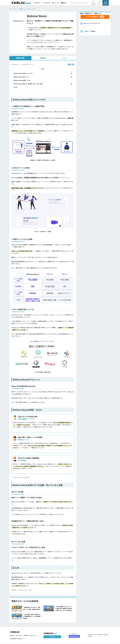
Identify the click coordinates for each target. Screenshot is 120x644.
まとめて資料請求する (93, 17)
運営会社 (12, 636)
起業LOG (64, 3)
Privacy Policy (35, 636)
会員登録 (93, 4)
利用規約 (27, 636)
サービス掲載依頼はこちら (52, 637)
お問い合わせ (20, 636)
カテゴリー (38, 3)
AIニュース (55, 3)
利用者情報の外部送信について (18, 639)
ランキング (47, 3)
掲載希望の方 (106, 4)
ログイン (99, 4)
